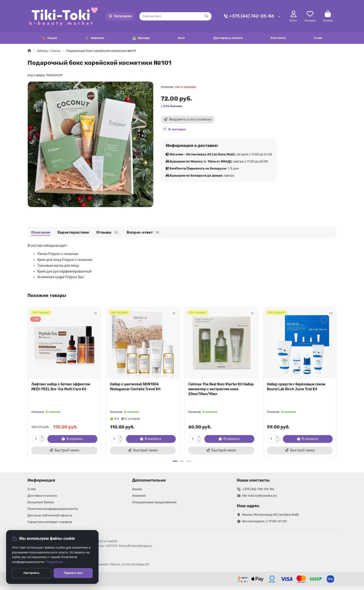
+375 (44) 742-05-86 (248, 16)
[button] (175, 461)
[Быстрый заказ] (64, 450)
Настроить (32, 573)
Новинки (95, 38)
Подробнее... (56, 562)
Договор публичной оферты (50, 515)
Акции (49, 38)
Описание (41, 232)
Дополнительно (149, 480)
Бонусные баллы (41, 502)
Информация (41, 480)
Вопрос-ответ (144, 232)
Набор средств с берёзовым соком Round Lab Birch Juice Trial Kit (296, 387)
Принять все (73, 573)
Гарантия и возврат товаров (50, 522)
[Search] (176, 16)
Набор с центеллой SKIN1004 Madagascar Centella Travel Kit (135, 387)
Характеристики (73, 232)
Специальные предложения (154, 502)
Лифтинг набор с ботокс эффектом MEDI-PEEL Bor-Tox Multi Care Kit (61, 387)
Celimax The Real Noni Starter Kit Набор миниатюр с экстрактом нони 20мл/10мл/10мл (221, 389)
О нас (318, 38)
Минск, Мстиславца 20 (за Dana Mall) (270, 515)
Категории (120, 16)
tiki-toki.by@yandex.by (259, 496)
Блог (182, 38)
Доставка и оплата (228, 38)
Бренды (141, 38)
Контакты (278, 38)
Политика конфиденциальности (53, 509)
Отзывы (108, 232)
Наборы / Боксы (49, 51)
